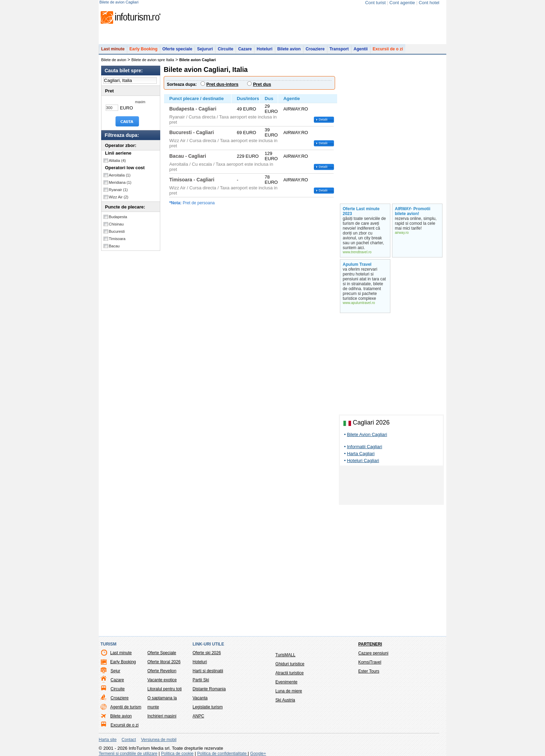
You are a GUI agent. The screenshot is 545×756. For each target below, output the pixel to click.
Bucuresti (117, 231)
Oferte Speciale (162, 653)
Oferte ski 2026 (207, 653)
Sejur (115, 671)
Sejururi (205, 49)
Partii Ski (201, 680)
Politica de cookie (177, 754)
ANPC (198, 716)
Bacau (114, 246)
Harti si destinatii (208, 671)
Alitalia (117, 161)
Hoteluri (264, 49)
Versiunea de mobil (159, 740)
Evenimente (286, 682)
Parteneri (370, 644)
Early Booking (143, 49)
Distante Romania (209, 689)
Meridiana (120, 182)
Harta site (108, 740)
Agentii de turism (126, 707)
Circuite (225, 49)
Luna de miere (289, 691)
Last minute (113, 49)
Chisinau (116, 224)
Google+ (258, 754)
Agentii (361, 49)
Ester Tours (369, 671)
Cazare (245, 49)
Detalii (323, 120)
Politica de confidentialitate (222, 754)
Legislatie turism (208, 707)
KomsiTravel (370, 662)
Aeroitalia (120, 175)
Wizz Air (119, 197)
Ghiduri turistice (290, 664)
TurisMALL (285, 655)
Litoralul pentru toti (165, 689)
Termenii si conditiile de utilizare (128, 754)
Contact (129, 740)
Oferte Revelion (162, 671)
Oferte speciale (177, 49)
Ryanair (118, 190)
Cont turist (375, 3)
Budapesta (118, 217)
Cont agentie (402, 3)
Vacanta (200, 698)
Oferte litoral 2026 (164, 662)
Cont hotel (429, 3)
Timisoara (117, 239)
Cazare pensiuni (373, 653)
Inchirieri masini (162, 716)
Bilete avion (289, 49)
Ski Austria (285, 700)
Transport (339, 49)
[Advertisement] (391, 486)
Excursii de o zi (388, 49)
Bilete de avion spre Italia (153, 60)
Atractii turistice (289, 673)
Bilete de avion (114, 60)
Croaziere (315, 49)
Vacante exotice (162, 680)
